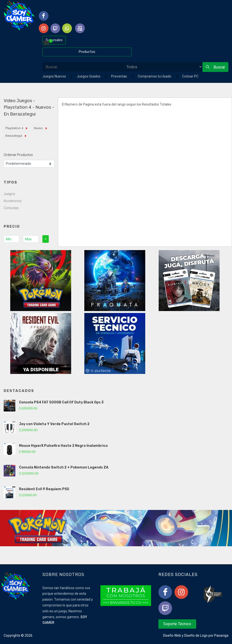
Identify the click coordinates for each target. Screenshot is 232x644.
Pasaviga (221, 635)
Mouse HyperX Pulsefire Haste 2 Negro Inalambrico (63, 446)
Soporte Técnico (177, 624)
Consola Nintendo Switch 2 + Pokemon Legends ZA (64, 467)
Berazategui (14, 136)
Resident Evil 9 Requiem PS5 (44, 489)
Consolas (11, 208)
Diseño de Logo (196, 635)
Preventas (119, 76)
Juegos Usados (89, 76)
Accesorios (13, 201)
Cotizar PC (190, 76)
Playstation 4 (14, 128)
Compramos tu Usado (155, 76)
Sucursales (54, 40)
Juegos (9, 194)
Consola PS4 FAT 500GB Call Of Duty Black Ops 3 (61, 402)
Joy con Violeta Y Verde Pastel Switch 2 (54, 424)
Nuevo (38, 128)
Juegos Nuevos (55, 76)
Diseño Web (172, 635)
